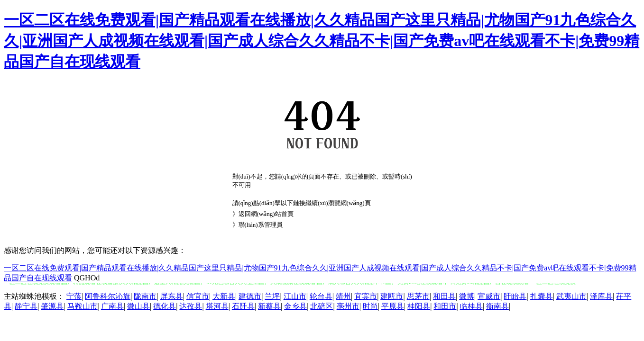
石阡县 (243, 306)
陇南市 (145, 296)
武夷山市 (571, 296)
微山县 (138, 306)
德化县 (165, 306)
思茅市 (418, 296)
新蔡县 (269, 306)
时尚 (370, 306)
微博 (467, 296)
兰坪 (272, 296)
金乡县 (295, 306)
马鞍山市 (83, 306)
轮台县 (321, 296)
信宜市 (198, 296)
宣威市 (489, 296)
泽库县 (601, 296)
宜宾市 (366, 296)
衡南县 (497, 306)
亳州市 (348, 306)
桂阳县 (419, 306)
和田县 (444, 296)
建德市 (250, 296)
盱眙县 (515, 296)
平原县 (393, 306)
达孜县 (191, 306)
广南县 (112, 306)
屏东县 (172, 296)
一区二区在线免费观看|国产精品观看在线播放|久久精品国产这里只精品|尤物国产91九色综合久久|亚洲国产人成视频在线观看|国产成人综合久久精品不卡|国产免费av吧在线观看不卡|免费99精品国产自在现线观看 (322, 41)
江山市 (295, 296)
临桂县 (471, 306)
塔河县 (217, 306)
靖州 (343, 296)
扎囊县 (542, 296)
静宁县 (26, 306)
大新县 (224, 296)
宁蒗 (74, 296)
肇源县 (52, 306)
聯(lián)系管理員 (261, 225)
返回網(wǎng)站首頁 (266, 214)
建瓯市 (392, 296)
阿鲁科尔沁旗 (108, 296)
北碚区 (322, 306)
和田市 (445, 306)
